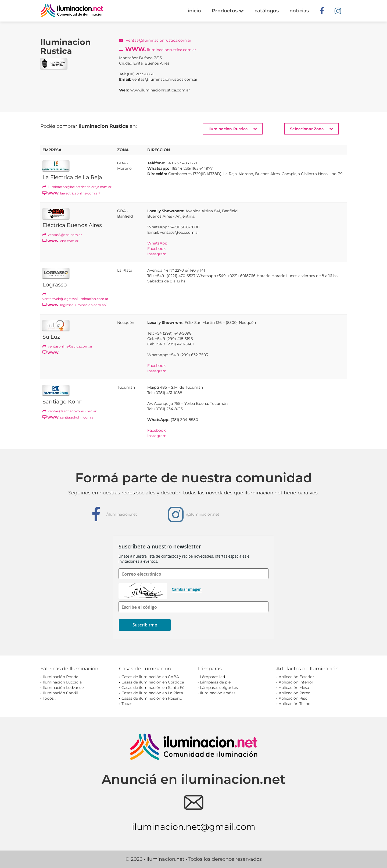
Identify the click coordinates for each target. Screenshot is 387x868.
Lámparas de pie (215, 682)
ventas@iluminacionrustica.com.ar (155, 40)
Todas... (128, 704)
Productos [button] (228, 11)
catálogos (267, 11)
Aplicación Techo (295, 704)
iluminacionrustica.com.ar (158, 49)
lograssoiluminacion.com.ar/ (74, 305)
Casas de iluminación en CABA (150, 677)
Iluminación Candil (60, 693)
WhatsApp (157, 243)
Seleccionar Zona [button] (311, 129)
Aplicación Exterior (296, 677)
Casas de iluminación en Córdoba (153, 682)
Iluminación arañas (218, 693)
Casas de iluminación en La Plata (152, 693)
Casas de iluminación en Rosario (152, 698)
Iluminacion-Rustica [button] (233, 129)
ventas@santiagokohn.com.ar (69, 411)
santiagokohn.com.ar (69, 417)
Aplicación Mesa (294, 688)
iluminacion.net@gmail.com (194, 827)
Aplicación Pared (295, 693)
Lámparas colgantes (219, 688)
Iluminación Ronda (60, 677)
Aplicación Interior (296, 682)
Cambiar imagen (187, 589)
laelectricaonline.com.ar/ (71, 193)
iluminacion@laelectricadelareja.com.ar (77, 187)
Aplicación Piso (293, 698)
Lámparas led (212, 677)
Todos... (49, 698)
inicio (194, 11)
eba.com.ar (60, 241)
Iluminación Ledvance (63, 688)
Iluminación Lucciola (62, 682)
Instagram (157, 254)
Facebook (156, 249)
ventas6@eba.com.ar (62, 235)
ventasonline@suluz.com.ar (67, 346)
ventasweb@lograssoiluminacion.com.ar (75, 296)
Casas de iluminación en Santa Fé (153, 688)
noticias (299, 11)
